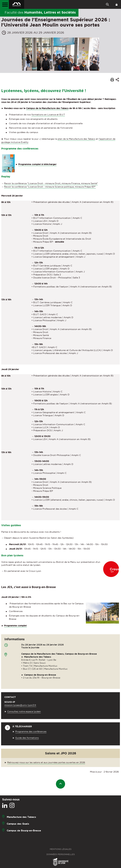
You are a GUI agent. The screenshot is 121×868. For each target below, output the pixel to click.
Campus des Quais (18, 824)
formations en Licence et (48, 115)
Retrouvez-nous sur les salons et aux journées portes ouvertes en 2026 (46, 762)
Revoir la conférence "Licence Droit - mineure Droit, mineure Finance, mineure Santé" (51, 183)
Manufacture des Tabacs (21, 817)
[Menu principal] (4, 4)
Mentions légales (61, 849)
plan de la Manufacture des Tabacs (76, 139)
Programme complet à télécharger (37, 164)
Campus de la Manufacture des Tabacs (47, 108)
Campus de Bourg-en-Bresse (24, 831)
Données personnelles (61, 854)
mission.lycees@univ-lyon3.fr (20, 705)
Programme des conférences (31, 731)
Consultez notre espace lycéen (24, 711)
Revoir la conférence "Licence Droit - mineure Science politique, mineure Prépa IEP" (50, 187)
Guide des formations (27, 738)
